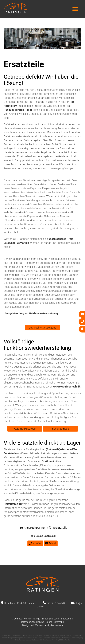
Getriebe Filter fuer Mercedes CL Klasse (15, 635)
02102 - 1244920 (56, 603)
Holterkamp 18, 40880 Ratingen (21, 603)
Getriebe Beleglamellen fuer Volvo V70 (46, 640)
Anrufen (35, 543)
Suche (49, 622)
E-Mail (51, 543)
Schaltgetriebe (60, 429)
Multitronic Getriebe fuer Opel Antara (39, 635)
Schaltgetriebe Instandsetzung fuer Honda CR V (67, 635)
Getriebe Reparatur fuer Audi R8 (24, 640)
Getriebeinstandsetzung (42, 328)
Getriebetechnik (65, 638)
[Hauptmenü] (75, 10)
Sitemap (58, 622)
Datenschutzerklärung (33, 622)
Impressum (67, 619)
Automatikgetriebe (25, 429)
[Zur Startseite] (16, 12)
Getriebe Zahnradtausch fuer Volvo (49, 638)
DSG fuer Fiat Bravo (65, 640)
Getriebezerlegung (77, 638)
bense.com (57, 625)
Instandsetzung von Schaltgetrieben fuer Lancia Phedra (20, 638)
